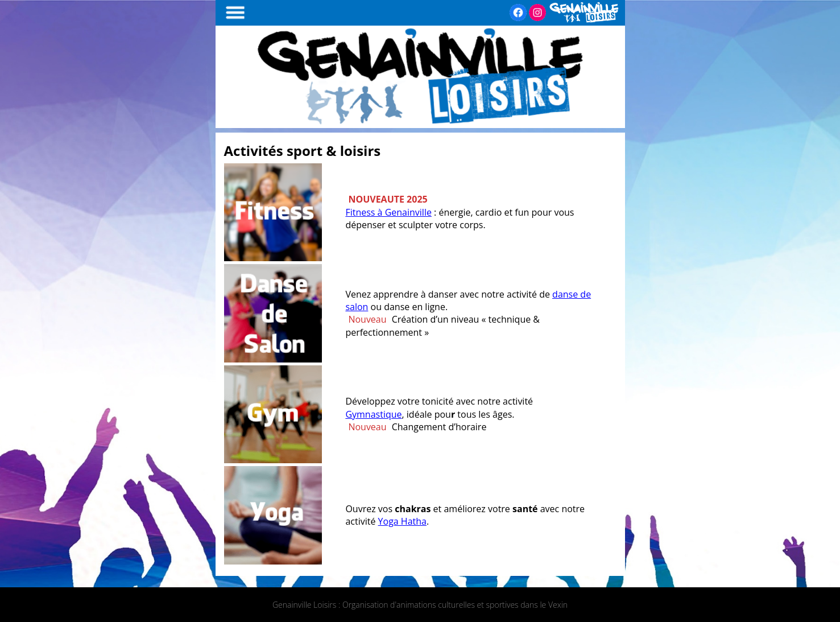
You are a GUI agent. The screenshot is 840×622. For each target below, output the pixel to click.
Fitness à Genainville (388, 212)
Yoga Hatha (402, 521)
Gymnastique (373, 414)
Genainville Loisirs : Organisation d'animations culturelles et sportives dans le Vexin (420, 605)
